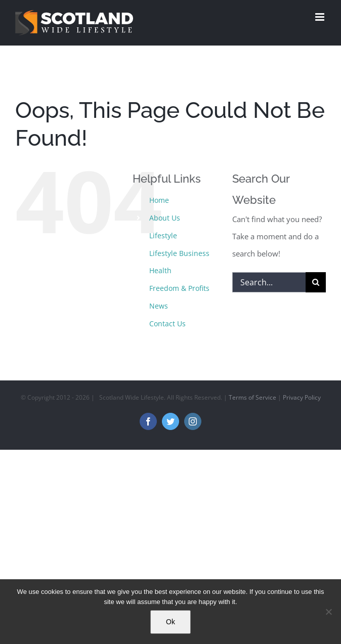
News (159, 306)
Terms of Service (252, 397)
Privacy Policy (302, 397)
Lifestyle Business (179, 253)
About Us (165, 218)
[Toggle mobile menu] (321, 17)
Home (159, 200)
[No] (328, 612)
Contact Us (167, 324)
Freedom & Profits (179, 288)
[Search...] (269, 282)
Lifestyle (163, 235)
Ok (170, 622)
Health (160, 270)
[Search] (316, 282)
